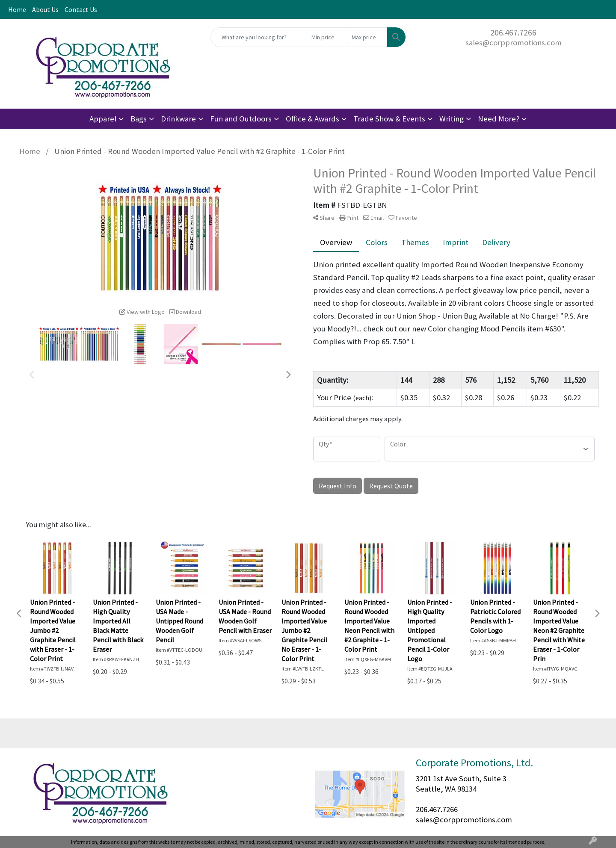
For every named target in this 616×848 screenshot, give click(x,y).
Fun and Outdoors (241, 119)
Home (17, 9)
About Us (45, 9)
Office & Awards (312, 119)
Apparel (103, 119)
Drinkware (178, 119)
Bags (139, 119)
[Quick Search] (259, 37)
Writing (452, 119)
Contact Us (81, 9)
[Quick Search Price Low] (327, 37)
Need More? (499, 119)
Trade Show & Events (389, 119)
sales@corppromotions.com (514, 43)
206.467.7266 (513, 32)
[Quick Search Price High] (367, 37)
